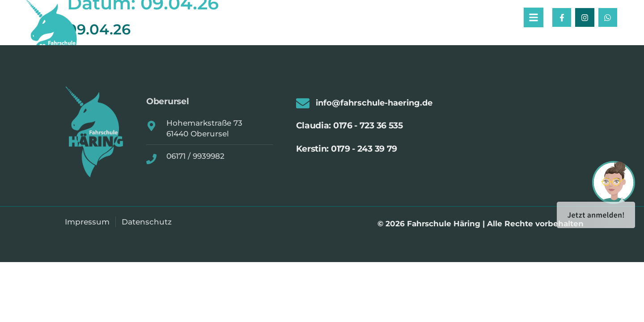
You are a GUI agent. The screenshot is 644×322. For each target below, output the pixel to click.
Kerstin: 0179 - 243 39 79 (347, 150)
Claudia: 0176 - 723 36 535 (350, 127)
